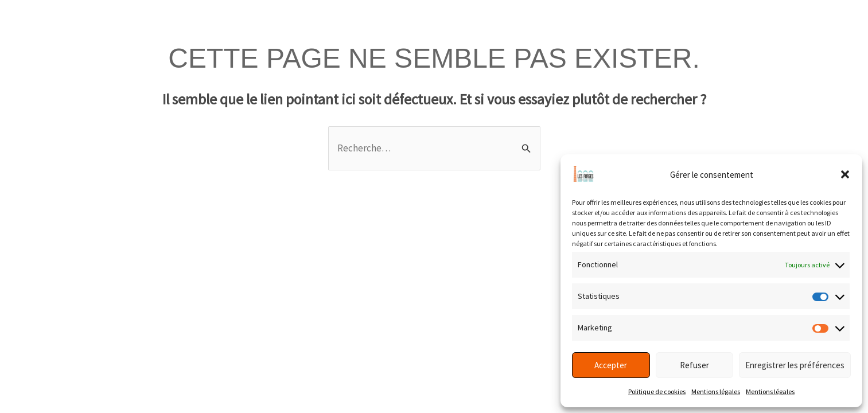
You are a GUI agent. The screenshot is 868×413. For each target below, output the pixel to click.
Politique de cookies (657, 391)
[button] (845, 174)
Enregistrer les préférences (795, 365)
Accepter (611, 365)
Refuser (694, 365)
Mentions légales (716, 391)
